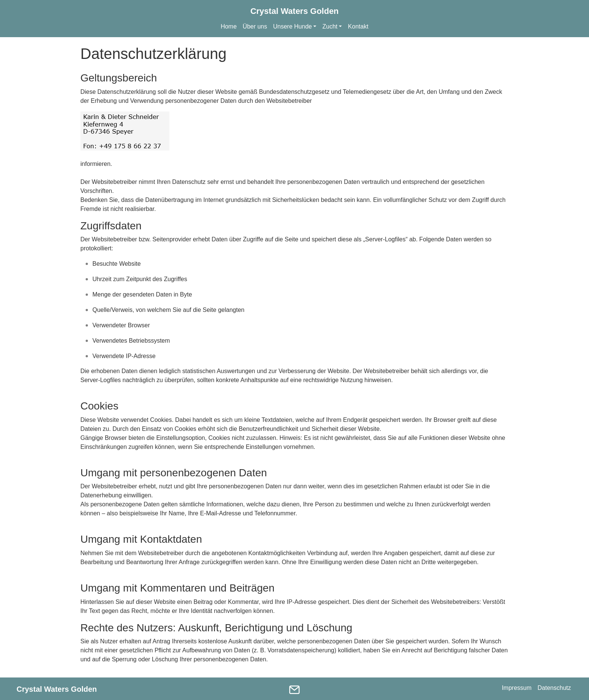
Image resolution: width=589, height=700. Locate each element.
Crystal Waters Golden (294, 11)
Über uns (255, 26)
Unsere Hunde (292, 26)
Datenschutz (554, 688)
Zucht (330, 26)
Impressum (517, 688)
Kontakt (358, 26)
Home (229, 26)
